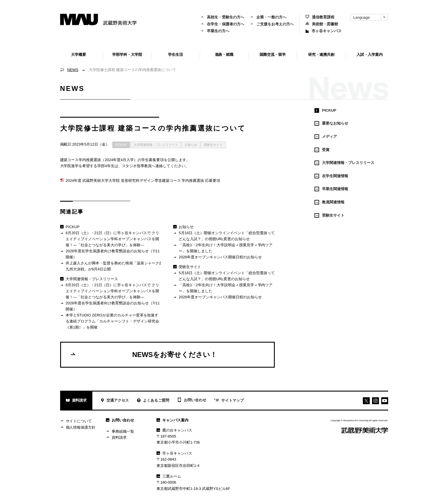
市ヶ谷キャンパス (324, 31)
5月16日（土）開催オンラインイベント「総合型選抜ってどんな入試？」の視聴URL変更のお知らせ (224, 236)
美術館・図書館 (322, 24)
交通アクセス (115, 401)
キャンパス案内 (172, 420)
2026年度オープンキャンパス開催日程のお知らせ (218, 257)
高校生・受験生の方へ (222, 17)
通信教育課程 (320, 17)
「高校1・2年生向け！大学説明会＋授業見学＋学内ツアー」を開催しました (223, 248)
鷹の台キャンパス (174, 430)
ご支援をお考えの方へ (272, 24)
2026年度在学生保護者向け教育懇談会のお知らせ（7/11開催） (110, 254)
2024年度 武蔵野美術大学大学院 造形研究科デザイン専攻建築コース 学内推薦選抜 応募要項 (140, 181)
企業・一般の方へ (268, 17)
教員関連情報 (329, 202)
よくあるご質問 (153, 401)
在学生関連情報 (331, 176)
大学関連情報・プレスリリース (156, 145)
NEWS (73, 70)
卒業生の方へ (215, 31)
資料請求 (76, 401)
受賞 (322, 150)
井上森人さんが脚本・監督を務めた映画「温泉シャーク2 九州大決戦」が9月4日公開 (111, 266)
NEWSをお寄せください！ (143, 354)
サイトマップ (229, 401)
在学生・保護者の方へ (222, 24)
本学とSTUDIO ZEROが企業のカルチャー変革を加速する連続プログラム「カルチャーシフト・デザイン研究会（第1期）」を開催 (110, 321)
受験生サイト (213, 145)
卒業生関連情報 (331, 189)
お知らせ (191, 145)
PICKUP (121, 145)
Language (371, 17)
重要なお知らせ (331, 123)
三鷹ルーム (169, 476)
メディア (326, 137)
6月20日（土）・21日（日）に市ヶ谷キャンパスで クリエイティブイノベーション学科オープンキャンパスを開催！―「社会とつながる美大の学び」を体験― (110, 239)
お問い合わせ (192, 400)
